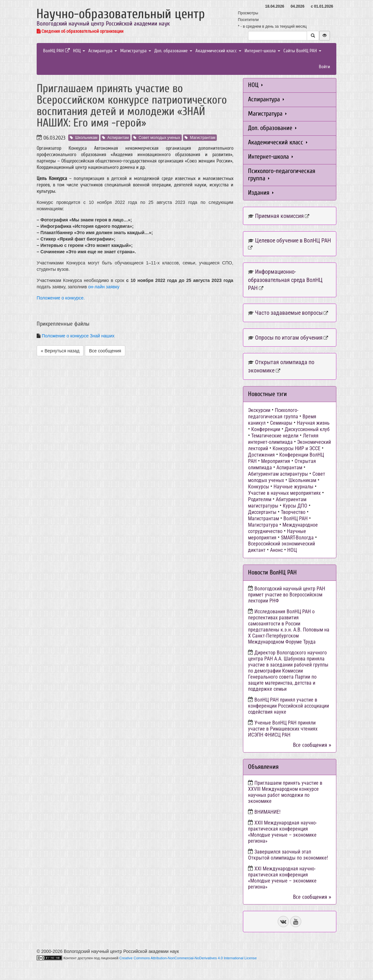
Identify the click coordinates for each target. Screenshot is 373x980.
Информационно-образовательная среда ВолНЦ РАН (285, 280)
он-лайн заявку (104, 287)
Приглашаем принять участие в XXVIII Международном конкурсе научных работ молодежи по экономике (285, 792)
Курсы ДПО (295, 506)
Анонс (276, 550)
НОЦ (79, 51)
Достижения (261, 455)
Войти (324, 67)
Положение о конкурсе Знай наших (78, 336)
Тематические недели (275, 436)
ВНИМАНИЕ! (267, 812)
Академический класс (218, 51)
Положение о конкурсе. (61, 298)
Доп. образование (173, 51)
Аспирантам (115, 138)
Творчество (293, 512)
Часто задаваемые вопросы (289, 313)
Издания (261, 193)
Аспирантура (103, 51)
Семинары (281, 423)
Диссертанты (262, 512)
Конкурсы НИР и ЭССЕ (296, 448)
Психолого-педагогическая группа (282, 175)
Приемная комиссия (279, 216)
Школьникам (84, 138)
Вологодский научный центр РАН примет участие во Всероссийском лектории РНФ (287, 595)
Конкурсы (259, 487)
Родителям (260, 499)
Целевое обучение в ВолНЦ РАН (293, 240)
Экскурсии (259, 410)
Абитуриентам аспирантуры (278, 474)
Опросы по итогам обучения (289, 338)
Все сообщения (105, 351)
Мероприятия (276, 461)
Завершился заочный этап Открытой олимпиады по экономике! (288, 855)
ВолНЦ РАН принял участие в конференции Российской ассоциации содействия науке (289, 706)
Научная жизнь (313, 423)
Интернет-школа (262, 51)
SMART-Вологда (297, 538)
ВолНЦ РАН (56, 51)
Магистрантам (200, 138)
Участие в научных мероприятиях (284, 493)
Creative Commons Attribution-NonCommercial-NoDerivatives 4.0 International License (188, 958)
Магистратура (136, 51)
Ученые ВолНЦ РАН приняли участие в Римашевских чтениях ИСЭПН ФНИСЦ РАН (283, 729)
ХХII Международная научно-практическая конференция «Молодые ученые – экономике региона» (282, 832)
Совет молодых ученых (157, 138)
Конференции (266, 429)
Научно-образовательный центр (121, 14)
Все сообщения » (312, 745)
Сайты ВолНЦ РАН (302, 51)
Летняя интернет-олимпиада (283, 439)
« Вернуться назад (60, 351)
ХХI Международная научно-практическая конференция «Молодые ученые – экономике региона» (282, 878)
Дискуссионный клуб (307, 429)
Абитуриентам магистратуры (277, 503)
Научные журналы (293, 487)
